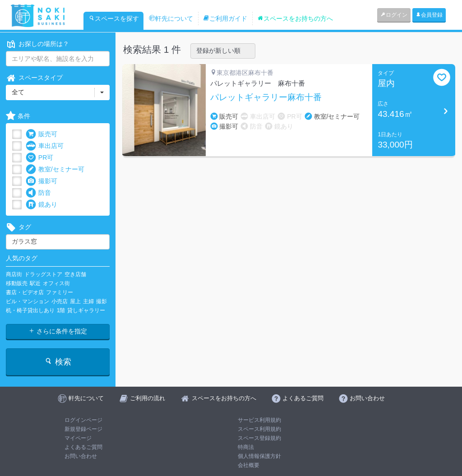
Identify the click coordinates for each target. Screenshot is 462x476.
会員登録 (429, 15)
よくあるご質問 (83, 447)
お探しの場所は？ (37, 44)
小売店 (60, 301)
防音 (38, 193)
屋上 (75, 301)
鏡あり (42, 205)
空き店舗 (75, 274)
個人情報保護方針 (259, 456)
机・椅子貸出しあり (30, 310)
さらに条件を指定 (58, 331)
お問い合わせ (81, 456)
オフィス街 (56, 283)
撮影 (102, 301)
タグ (18, 227)
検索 (58, 362)
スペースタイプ (34, 78)
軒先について (171, 18)
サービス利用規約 (259, 420)
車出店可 (45, 146)
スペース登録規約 (259, 438)
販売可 (42, 134)
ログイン (394, 15)
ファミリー (60, 292)
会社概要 (249, 465)
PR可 (39, 158)
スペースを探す (114, 18)
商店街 (14, 274)
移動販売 (17, 283)
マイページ (78, 438)
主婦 (88, 301)
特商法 (246, 447)
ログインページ (83, 420)
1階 (61, 310)
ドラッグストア (43, 274)
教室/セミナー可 (55, 169)
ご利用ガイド (225, 18)
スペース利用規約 (259, 429)
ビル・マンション (28, 301)
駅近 (35, 283)
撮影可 (42, 181)
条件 (18, 116)
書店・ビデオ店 (25, 292)
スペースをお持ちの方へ (295, 18)
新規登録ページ (83, 429)
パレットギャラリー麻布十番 (266, 97)
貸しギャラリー (86, 310)
